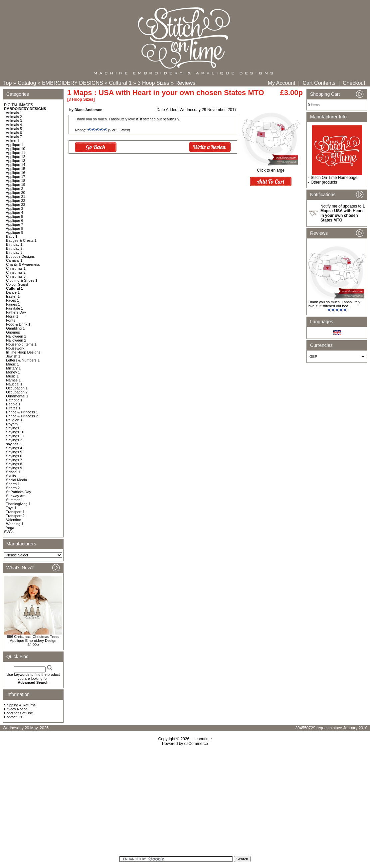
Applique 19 (16, 185)
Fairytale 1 (14, 308)
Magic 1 (12, 364)
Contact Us (13, 717)
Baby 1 (12, 236)
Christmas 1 (16, 268)
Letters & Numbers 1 (23, 360)
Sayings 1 (14, 428)
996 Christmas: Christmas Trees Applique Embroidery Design (33, 639)
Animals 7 (14, 137)
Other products (324, 182)
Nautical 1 (14, 384)
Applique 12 (16, 157)
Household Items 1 (21, 344)
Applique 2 (15, 189)
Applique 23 (16, 205)
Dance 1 (13, 292)
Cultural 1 (120, 83)
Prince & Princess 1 (22, 412)
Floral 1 (12, 316)
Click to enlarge (271, 168)
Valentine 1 (15, 520)
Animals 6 (14, 133)
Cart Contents (319, 83)
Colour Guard (17, 284)
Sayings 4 (14, 448)
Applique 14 (16, 165)
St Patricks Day (18, 492)
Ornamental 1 (17, 396)
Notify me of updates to (343, 213)
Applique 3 (15, 209)
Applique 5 (15, 217)
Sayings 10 (15, 432)
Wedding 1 (15, 524)
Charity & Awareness (23, 264)
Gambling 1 (15, 328)
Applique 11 (16, 153)
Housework (15, 348)
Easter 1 (13, 296)
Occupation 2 (17, 392)
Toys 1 (11, 508)
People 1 (13, 404)
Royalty (12, 424)
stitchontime (201, 739)
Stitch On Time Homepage (334, 178)
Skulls (11, 476)
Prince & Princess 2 (22, 416)
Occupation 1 (17, 388)
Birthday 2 (14, 248)
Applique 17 (16, 177)
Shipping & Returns (20, 705)
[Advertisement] (185, 803)
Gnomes (13, 332)
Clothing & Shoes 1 (22, 280)
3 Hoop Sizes (154, 83)
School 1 (13, 472)
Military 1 (13, 368)
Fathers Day (16, 312)
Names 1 (13, 380)
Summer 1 (14, 500)
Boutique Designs (20, 256)
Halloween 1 (16, 336)
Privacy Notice (16, 709)
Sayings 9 (14, 468)
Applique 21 (16, 197)
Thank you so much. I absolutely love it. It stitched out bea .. (334, 304)
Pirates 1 (13, 408)
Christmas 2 (16, 272)
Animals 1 (14, 113)
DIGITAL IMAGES (18, 105)
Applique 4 (15, 213)
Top (8, 83)
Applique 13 (16, 161)
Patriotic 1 (14, 400)
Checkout (354, 83)
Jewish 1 (13, 356)
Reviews (185, 83)
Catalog (27, 83)
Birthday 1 (14, 244)
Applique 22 (16, 201)
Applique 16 (16, 173)
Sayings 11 (15, 436)
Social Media (16, 480)
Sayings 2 (14, 440)
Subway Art (15, 496)
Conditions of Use (18, 713)
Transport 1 (15, 512)
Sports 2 (13, 488)
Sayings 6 (14, 456)
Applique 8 (15, 228)
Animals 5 (14, 129)
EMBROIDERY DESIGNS (72, 83)
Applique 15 (16, 169)
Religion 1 (14, 420)
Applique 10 (16, 149)
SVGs (9, 532)
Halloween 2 (16, 340)
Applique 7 (15, 224)
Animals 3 (14, 121)
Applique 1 (15, 145)
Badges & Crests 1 (21, 240)
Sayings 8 (14, 464)
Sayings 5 (14, 452)
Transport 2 (15, 516)
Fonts (11, 320)
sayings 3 (14, 444)
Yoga (10, 528)
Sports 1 (13, 484)
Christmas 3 (16, 276)
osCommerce (196, 744)
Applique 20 (16, 193)
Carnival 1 (14, 260)
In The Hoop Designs (23, 352)
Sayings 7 (14, 460)
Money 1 (13, 372)
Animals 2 (14, 117)
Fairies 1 (13, 304)
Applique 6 (15, 220)
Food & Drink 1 (18, 324)
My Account (282, 83)
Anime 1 (13, 141)
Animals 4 (14, 125)
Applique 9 (15, 232)
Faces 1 (12, 300)
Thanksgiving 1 (18, 504)
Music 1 (12, 376)
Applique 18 (16, 181)
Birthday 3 (14, 252)
